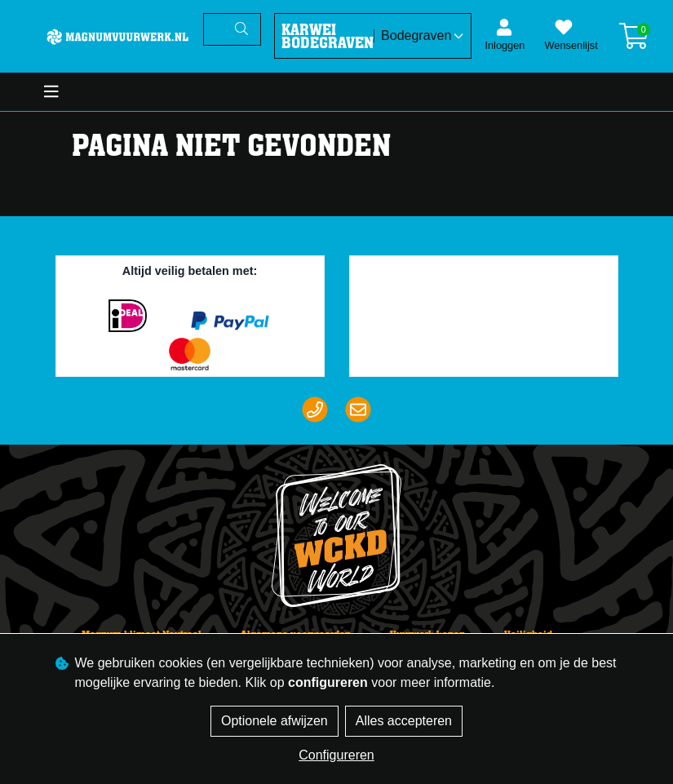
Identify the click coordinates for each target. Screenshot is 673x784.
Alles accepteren (404, 721)
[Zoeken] (214, 29)
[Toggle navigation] (51, 92)
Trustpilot (490, 275)
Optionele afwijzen (275, 721)
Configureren (336, 755)
